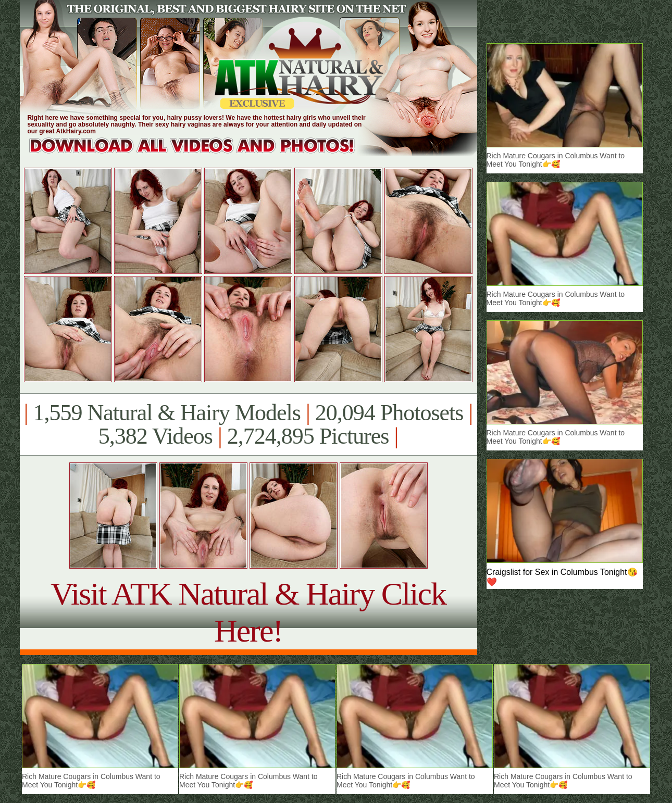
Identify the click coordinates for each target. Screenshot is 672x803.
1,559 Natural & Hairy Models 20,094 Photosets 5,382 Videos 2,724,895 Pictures (248, 424)
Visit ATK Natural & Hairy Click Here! (248, 612)
